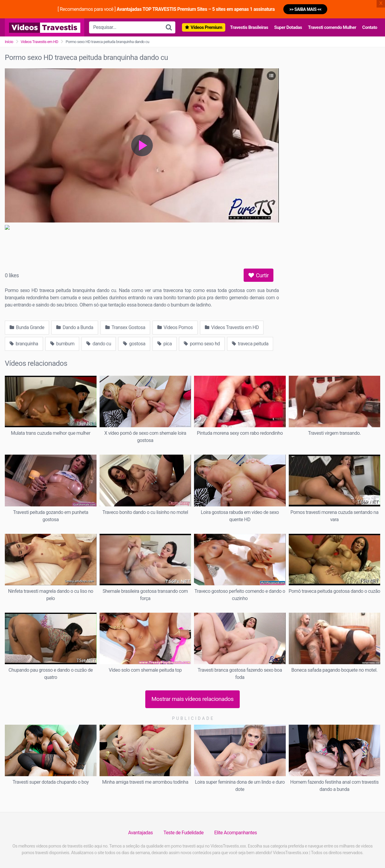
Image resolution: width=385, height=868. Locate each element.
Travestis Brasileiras (249, 27)
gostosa (134, 344)
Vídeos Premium (206, 27)
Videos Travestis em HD (40, 42)
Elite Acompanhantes (236, 833)
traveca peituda (250, 344)
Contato (370, 27)
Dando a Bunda (75, 327)
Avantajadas (140, 833)
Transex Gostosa (125, 327)
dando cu (99, 344)
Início (9, 42)
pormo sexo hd (202, 344)
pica (165, 344)
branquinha (24, 344)
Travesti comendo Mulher (332, 27)
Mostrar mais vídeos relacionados (193, 699)
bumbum (62, 344)
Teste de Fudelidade (184, 833)
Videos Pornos (175, 327)
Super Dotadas (288, 27)
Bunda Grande (27, 327)
